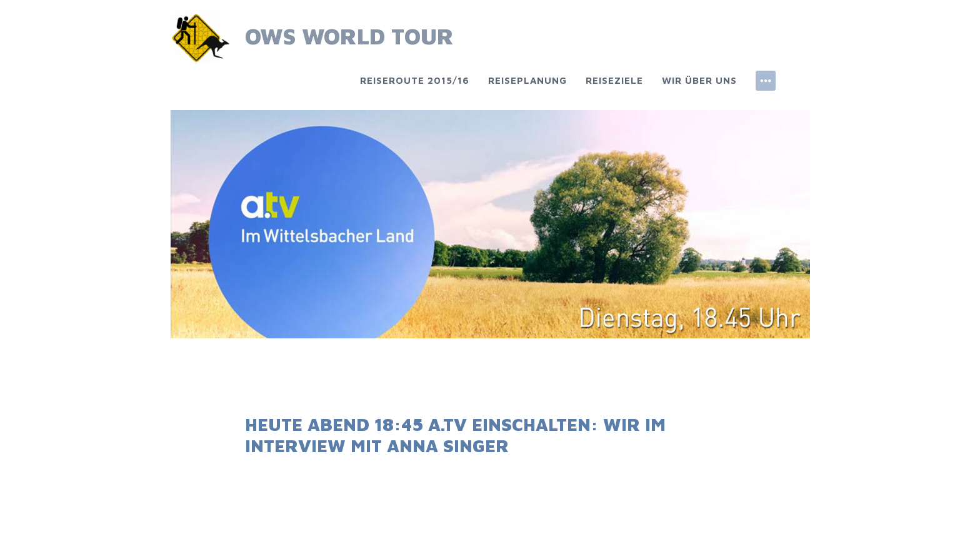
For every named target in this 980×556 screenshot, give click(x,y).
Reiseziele (614, 80)
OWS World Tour (349, 36)
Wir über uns (699, 80)
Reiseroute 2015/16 (415, 80)
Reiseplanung (527, 80)
